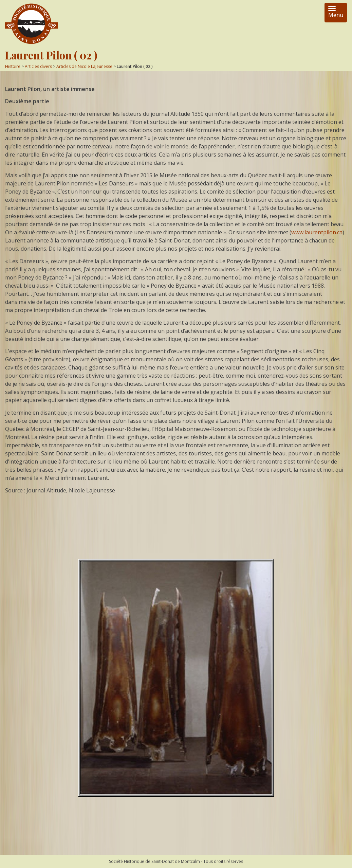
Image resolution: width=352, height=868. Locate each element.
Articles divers (38, 66)
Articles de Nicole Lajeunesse (84, 66)
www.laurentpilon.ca (317, 232)
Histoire (13, 66)
